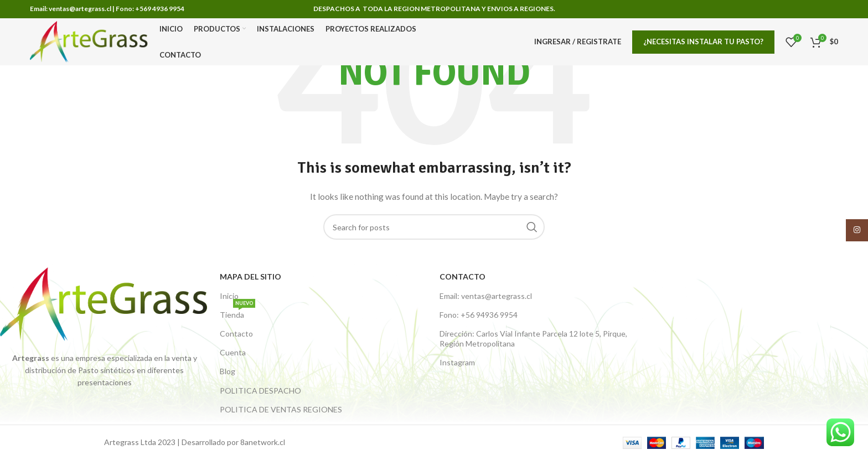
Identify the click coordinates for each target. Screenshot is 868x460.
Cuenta (233, 352)
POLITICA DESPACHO (260, 391)
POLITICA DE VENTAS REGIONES (281, 409)
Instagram (457, 362)
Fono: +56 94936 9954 (479, 315)
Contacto (236, 334)
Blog (228, 371)
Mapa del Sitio (250, 276)
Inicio (229, 296)
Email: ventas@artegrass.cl (486, 296)
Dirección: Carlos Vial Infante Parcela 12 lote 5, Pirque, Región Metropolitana (533, 338)
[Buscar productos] (434, 227)
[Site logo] (89, 41)
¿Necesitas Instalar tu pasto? (703, 42)
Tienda (237, 312)
